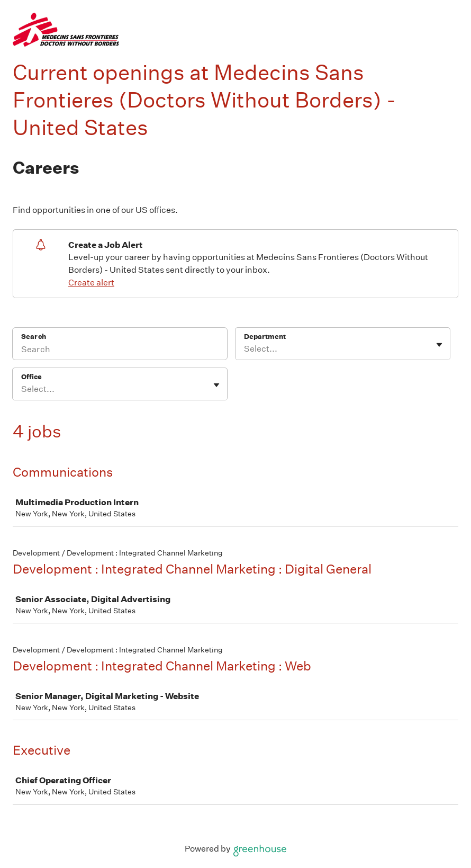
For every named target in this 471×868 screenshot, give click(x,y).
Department (265, 337)
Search (34, 337)
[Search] (120, 351)
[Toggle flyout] (439, 345)
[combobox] (245, 349)
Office (31, 377)
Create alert (91, 283)
